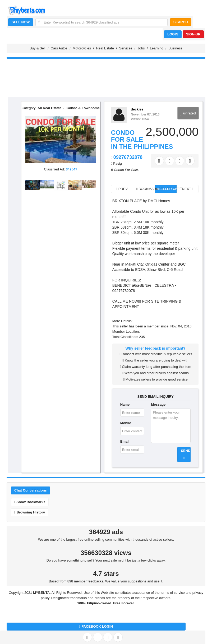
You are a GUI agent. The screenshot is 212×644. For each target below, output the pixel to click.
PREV (122, 189)
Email (125, 441)
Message (158, 404)
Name (125, 404)
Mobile (126, 423)
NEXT (188, 189)
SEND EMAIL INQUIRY (155, 397)
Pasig (117, 163)
